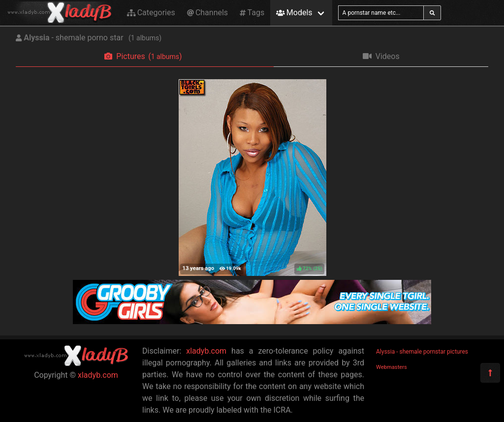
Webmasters (392, 367)
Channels (207, 13)
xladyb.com (98, 375)
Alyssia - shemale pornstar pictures (422, 352)
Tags (252, 13)
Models (294, 13)
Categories (151, 13)
